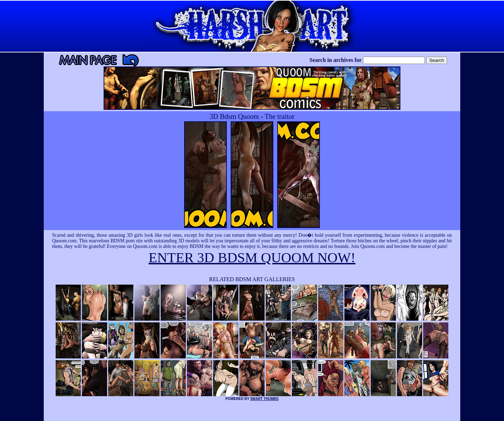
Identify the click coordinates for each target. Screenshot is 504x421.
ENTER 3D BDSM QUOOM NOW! (252, 258)
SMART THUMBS (264, 399)
